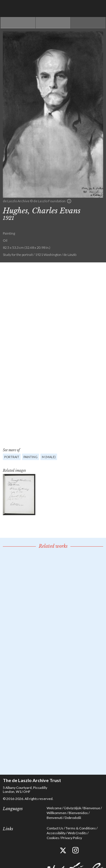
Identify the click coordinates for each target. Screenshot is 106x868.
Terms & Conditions (81, 828)
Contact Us (55, 828)
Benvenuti (55, 818)
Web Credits (77, 833)
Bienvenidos (78, 813)
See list (53, 23)
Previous (18, 23)
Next (88, 23)
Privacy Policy (72, 838)
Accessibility (56, 833)
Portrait (12, 457)
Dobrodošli (73, 818)
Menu (98, 9)
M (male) (49, 457)
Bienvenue (92, 808)
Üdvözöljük (73, 808)
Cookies (53, 838)
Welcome (54, 808)
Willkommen (57, 813)
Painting (31, 457)
